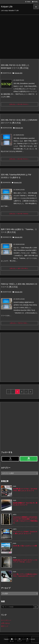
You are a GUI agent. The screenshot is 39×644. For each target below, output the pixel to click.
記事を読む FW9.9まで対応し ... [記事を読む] (20, 323)
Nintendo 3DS (18, 73)
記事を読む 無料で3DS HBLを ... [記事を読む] (19, 268)
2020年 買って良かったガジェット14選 (25, 546)
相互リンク (5, 626)
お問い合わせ (5, 623)
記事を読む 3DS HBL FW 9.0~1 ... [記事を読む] (20, 104)
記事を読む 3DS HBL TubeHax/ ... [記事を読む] (19, 214)
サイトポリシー (6, 620)
